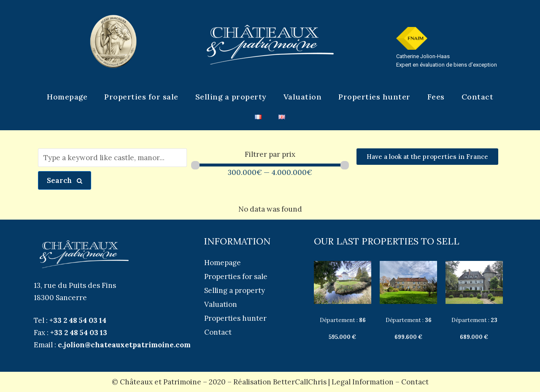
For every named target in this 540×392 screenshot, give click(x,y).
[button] (427, 157)
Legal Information (363, 382)
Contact (415, 382)
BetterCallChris (300, 382)
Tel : (70, 320)
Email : (112, 345)
